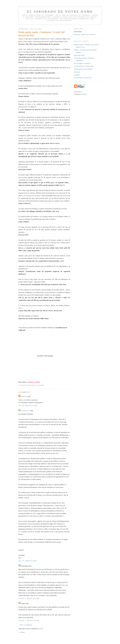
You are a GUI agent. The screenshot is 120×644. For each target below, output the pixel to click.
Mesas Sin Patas (79, 55)
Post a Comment (26, 625)
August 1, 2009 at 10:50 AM (29, 599)
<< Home (22, 632)
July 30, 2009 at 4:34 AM (27, 561)
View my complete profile (85, 35)
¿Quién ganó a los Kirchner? (83, 69)
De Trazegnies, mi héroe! (82, 63)
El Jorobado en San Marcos (83, 78)
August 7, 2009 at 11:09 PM (29, 621)
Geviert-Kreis (25, 411)
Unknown (24, 396)
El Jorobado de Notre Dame (60, 12)
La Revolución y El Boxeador (84, 66)
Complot (77, 75)
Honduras (77, 72)
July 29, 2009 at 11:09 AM (28, 406)
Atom (40, 629)
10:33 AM (41, 385)
